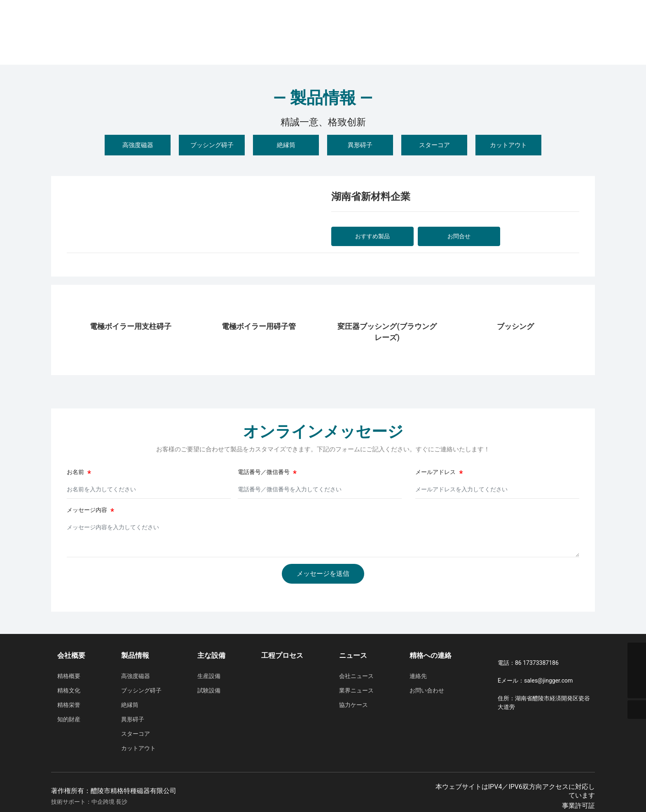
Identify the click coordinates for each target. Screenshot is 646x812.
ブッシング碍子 (212, 145)
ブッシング (515, 326)
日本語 (585, 25)
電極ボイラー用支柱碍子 (131, 326)
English (558, 25)
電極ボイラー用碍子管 (259, 326)
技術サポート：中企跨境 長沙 (89, 802)
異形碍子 (360, 145)
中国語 (531, 25)
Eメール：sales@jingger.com (535, 681)
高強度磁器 (138, 145)
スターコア (434, 145)
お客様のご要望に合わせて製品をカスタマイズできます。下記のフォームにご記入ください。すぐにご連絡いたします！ (323, 449)
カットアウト (508, 145)
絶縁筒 (286, 145)
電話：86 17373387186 (528, 663)
